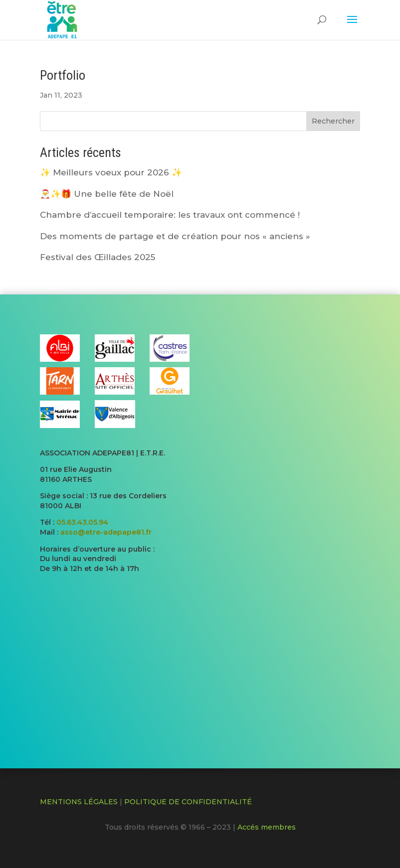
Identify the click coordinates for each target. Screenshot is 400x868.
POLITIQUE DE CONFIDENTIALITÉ (188, 802)
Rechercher (333, 121)
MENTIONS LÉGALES (79, 802)
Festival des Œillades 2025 (98, 257)
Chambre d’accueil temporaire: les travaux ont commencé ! (170, 215)
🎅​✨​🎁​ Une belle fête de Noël (107, 194)
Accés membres (267, 827)
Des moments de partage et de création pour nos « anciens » (175, 236)
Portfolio (63, 75)
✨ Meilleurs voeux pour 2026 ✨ (111, 172)
